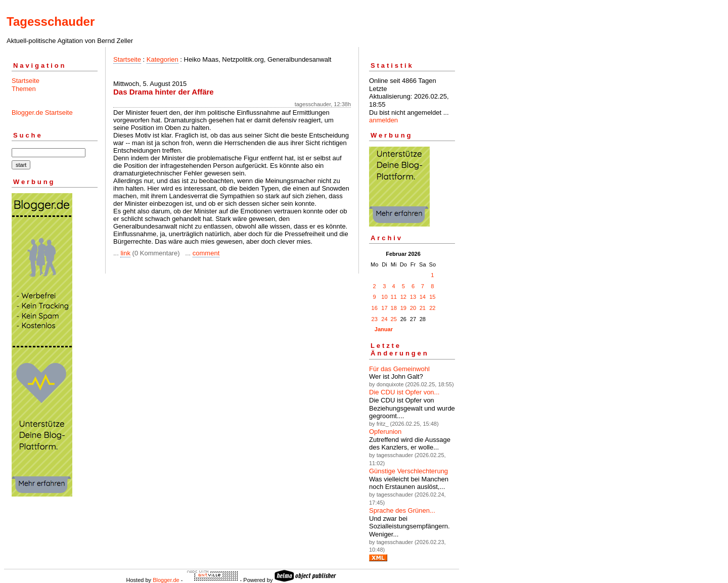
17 (384, 308)
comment (206, 253)
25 (394, 319)
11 (394, 297)
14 (423, 297)
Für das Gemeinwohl (399, 369)
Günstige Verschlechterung (408, 471)
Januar (384, 329)
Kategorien (163, 59)
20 (413, 308)
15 (432, 297)
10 (384, 297)
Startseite (26, 81)
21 (423, 308)
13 (413, 297)
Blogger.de (166, 580)
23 (375, 319)
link (125, 253)
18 (394, 308)
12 (403, 297)
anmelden (383, 120)
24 (384, 319)
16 (375, 308)
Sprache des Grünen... (402, 510)
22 (432, 308)
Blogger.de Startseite (42, 113)
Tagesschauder (51, 21)
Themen (24, 89)
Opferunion (385, 432)
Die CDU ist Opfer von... (404, 392)
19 (403, 308)
